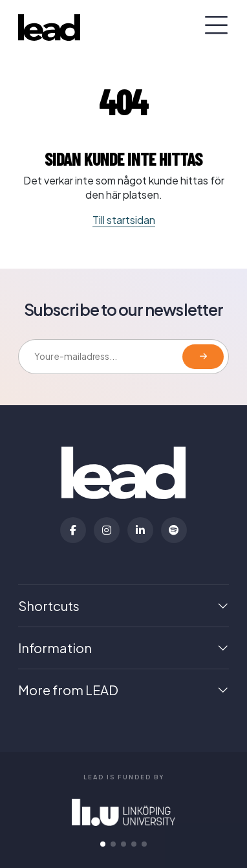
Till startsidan (124, 220)
